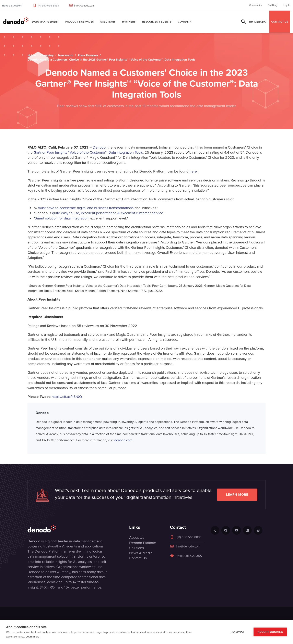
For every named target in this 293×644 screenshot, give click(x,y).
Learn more (237, 495)
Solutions (108, 22)
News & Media (141, 553)
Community (256, 5)
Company (184, 22)
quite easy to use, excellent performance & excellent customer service (108, 213)
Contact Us (138, 558)
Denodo (99, 147)
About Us (137, 538)
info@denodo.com (84, 6)
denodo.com (123, 440)
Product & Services (80, 22)
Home (32, 55)
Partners (129, 22)
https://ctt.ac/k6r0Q (67, 397)
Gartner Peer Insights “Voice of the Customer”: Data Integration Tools (88, 152)
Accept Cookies (270, 632)
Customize (237, 632)
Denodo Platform (143, 543)
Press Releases (88, 55)
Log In (287, 5)
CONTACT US (280, 22)
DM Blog (273, 5)
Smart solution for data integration (62, 218)
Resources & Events (157, 22)
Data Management (45, 22)
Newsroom (66, 55)
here (193, 171)
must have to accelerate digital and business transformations (86, 208)
